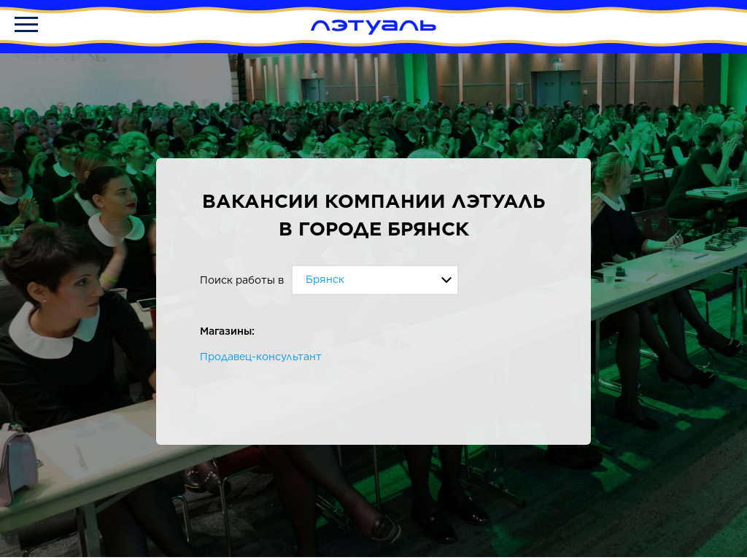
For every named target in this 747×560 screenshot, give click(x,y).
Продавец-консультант (261, 357)
